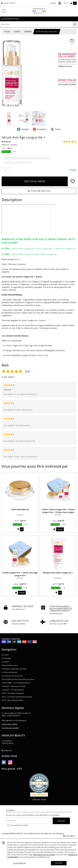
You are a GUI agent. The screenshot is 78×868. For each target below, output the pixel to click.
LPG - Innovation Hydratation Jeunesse (17, 697)
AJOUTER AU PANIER (35, 181)
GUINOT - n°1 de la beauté (13, 690)
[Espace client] (60, 3)
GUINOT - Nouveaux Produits (13, 686)
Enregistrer (40, 129)
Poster (56, 129)
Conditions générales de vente (14, 669)
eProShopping (58, 833)
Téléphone (7, 750)
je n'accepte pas (20, 863)
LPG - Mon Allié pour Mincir (13, 700)
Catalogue (6, 658)
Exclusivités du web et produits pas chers (18, 679)
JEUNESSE (28, 32)
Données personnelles (10, 728)
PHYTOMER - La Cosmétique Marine (16, 683)
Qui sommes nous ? (10, 665)
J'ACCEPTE (59, 863)
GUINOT (17, 32)
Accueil (7, 32)
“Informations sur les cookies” (44, 855)
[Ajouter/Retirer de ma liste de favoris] (73, 181)
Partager (23, 129)
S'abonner (61, 821)
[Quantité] (7, 170)
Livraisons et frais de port (12, 676)
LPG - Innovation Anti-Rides (13, 693)
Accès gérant (69, 836)
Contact (53, 3)
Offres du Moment (9, 672)
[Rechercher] (75, 24)
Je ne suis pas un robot (19, 825)
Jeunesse (6, 142)
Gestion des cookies (9, 724)
